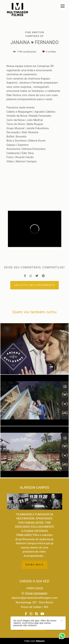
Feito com (34, 641)
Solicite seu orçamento (35, 285)
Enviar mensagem (36, 593)
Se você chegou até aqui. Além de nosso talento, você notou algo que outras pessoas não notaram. (35, 623)
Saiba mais (35, 565)
